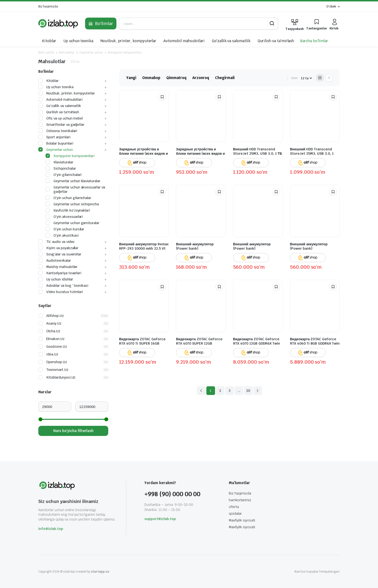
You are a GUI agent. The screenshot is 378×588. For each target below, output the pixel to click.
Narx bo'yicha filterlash (73, 431)
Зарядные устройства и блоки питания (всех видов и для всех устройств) (200, 154)
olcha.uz (53, 331)
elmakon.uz (55, 339)
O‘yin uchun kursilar (65, 229)
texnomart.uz (57, 370)
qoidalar (235, 514)
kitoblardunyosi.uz (61, 377)
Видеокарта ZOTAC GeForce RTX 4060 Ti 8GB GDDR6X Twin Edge (315, 343)
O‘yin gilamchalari (64, 175)
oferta (234, 507)
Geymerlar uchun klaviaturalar (73, 181)
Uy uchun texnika (78, 41)
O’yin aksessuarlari (64, 217)
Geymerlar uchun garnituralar (72, 223)
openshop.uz (57, 362)
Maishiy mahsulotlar (58, 267)
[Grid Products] (320, 78)
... (239, 391)
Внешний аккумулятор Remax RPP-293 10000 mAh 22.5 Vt (144, 246)
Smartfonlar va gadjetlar (61, 125)
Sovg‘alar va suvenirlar (60, 254)
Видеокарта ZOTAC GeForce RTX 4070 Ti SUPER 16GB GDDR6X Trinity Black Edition (143, 343)
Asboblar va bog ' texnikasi (63, 286)
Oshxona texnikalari (58, 131)
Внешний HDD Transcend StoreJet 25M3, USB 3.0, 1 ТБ (258, 151)
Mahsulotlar (67, 53)
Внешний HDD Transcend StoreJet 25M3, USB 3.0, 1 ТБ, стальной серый (312, 154)
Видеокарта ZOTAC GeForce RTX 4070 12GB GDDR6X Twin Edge (257, 343)
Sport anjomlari (54, 137)
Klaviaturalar (59, 162)
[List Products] (329, 78)
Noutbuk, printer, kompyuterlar (128, 41)
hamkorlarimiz (240, 500)
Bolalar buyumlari (56, 143)
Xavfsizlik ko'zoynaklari (68, 210)
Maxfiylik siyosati (242, 520)
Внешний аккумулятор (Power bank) (195, 246)
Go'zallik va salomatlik (231, 41)
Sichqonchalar (61, 168)
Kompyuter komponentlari (125, 53)
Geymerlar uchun (91, 53)
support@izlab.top (160, 519)
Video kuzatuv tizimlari (61, 292)
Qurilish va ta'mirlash (276, 41)
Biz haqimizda (48, 7)
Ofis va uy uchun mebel (61, 118)
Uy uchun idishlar (56, 279)
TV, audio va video (56, 242)
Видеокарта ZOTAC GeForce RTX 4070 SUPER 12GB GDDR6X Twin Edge (199, 343)
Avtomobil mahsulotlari (184, 41)
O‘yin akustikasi (62, 235)
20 (248, 391)
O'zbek (331, 7)
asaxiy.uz (54, 323)
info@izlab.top (51, 529)
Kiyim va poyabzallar (58, 248)
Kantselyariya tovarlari (60, 273)
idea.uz (52, 354)
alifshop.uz (55, 316)
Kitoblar (49, 41)
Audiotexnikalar (55, 261)
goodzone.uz (57, 347)
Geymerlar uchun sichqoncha (72, 204)
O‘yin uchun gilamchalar (68, 198)
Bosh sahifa (46, 53)
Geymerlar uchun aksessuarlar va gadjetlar (75, 189)
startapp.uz (100, 571)
